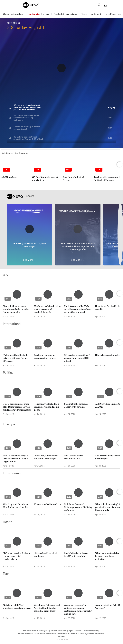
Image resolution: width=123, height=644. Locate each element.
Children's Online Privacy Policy (87, 631)
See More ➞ (30, 260)
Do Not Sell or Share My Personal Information (86, 634)
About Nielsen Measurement (45, 634)
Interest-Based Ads (26, 634)
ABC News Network (31, 631)
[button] (18, 5)
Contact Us (61, 637)
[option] (15, 14)
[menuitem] (13, 14)
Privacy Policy (45, 631)
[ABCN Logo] (31, 5)
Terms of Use (62, 634)
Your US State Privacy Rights (62, 631)
